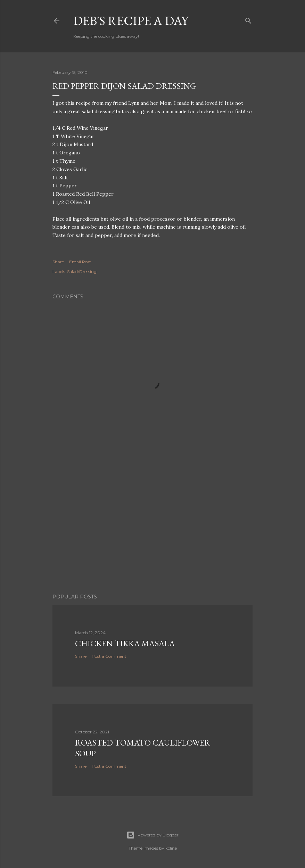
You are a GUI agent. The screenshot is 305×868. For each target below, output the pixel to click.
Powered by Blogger (152, 835)
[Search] (248, 19)
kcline (171, 848)
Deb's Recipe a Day (131, 21)
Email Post (80, 262)
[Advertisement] (152, 528)
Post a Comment (109, 656)
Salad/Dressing (82, 271)
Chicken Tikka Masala (125, 643)
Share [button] (58, 262)
